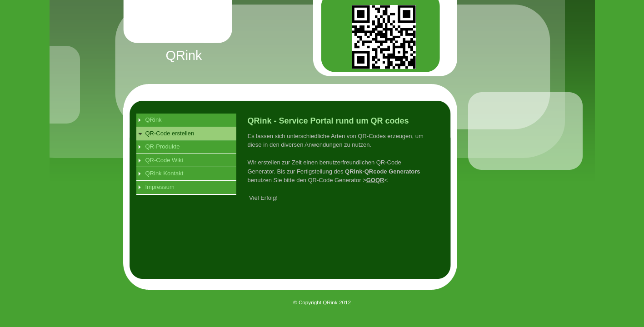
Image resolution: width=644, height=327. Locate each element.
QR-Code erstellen (170, 133)
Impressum (160, 187)
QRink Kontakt (165, 173)
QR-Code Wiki (164, 160)
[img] (332, 48)
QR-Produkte (163, 146)
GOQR (375, 180)
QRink (154, 120)
